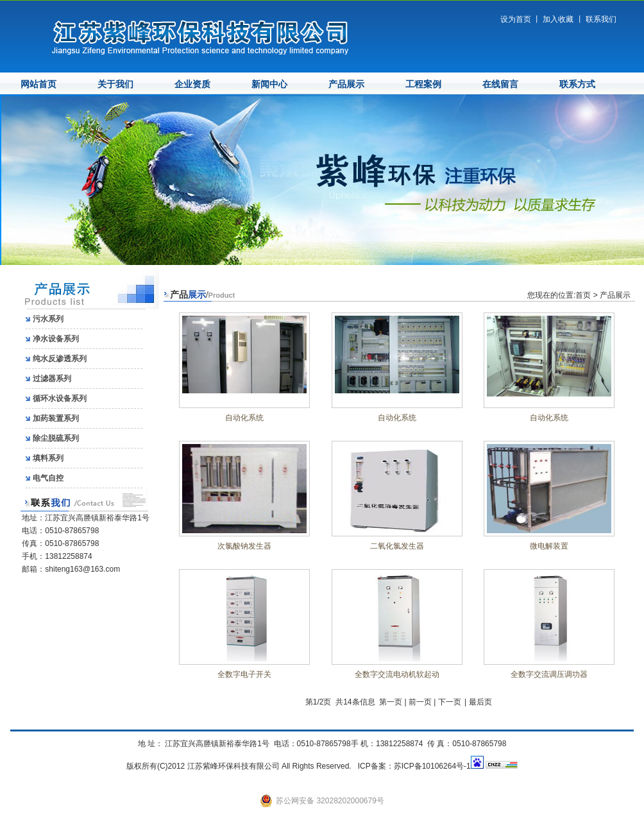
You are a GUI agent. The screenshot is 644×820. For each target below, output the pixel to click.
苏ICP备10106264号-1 (432, 766)
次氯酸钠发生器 (244, 546)
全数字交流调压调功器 (549, 674)
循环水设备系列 (60, 398)
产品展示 (346, 84)
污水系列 (48, 319)
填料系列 (48, 458)
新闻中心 (269, 84)
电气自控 (48, 478)
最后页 (480, 702)
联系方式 (577, 84)
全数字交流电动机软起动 (397, 674)
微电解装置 (549, 546)
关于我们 (115, 84)
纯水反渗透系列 (60, 359)
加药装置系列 (56, 418)
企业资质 (192, 84)
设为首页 (516, 19)
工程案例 (423, 84)
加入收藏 (558, 19)
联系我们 (601, 19)
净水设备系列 (56, 339)
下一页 (450, 702)
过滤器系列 (52, 379)
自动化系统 (244, 418)
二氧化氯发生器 (397, 546)
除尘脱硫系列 (56, 438)
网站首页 (38, 84)
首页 (583, 295)
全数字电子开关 (244, 674)
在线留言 (500, 84)
